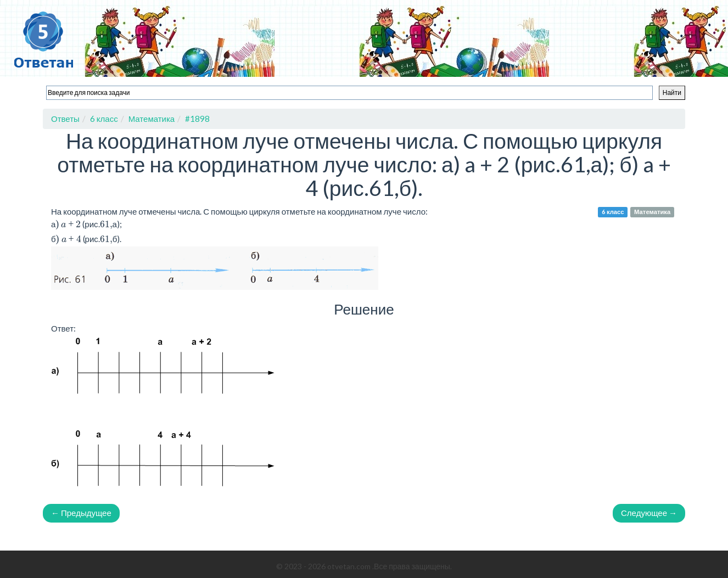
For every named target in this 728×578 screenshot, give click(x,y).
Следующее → (649, 513)
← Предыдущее (81, 513)
